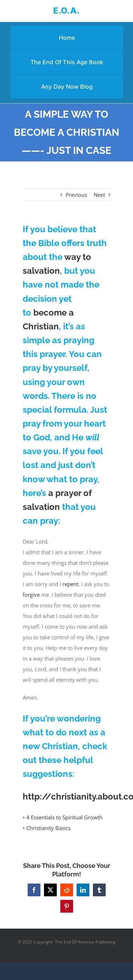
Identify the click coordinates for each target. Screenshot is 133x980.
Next (99, 195)
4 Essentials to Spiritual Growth (64, 817)
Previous (76, 195)
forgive (31, 595)
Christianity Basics (48, 828)
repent (70, 584)
